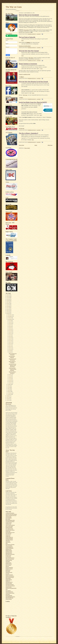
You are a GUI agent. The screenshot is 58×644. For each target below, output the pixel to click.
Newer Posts (21, 145)
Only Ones (31, 58)
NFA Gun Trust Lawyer (10, 559)
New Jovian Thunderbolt (10, 558)
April (9, 390)
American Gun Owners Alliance (11, 514)
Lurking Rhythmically (10, 548)
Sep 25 (10, 328)
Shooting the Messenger (10, 576)
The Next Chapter (9, 583)
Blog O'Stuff (8, 519)
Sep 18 (10, 338)
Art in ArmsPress (9, 518)
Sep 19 (10, 336)
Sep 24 (10, 329)
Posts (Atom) (27, 148)
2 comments (38, 78)
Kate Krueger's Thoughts (10, 544)
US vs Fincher (8, 591)
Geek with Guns (9, 534)
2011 (8, 311)
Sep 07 (10, 374)
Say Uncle (7, 574)
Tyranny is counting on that (24, 74)
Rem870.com (8, 570)
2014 (8, 306)
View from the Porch (9, 592)
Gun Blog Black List (9, 537)
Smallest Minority (9, 580)
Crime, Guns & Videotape (10, 525)
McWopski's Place (9, 552)
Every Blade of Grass (9, 529)
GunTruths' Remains (9, 540)
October (10, 318)
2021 (8, 296)
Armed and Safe (9, 517)
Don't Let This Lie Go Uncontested (29, 15)
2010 (8, 312)
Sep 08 (10, 352)
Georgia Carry (8, 535)
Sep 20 (10, 335)
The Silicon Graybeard (10, 584)
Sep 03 (10, 380)
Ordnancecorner (8, 563)
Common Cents (8, 524)
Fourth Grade (8, 531)
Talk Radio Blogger (9, 582)
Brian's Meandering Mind (10, 520)
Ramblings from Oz (9, 569)
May (9, 389)
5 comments (38, 34)
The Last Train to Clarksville (27, 37)
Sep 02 (10, 382)
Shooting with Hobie (9, 575)
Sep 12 (10, 346)
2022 (8, 295)
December (10, 315)
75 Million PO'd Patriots (10, 513)
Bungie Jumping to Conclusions (28, 64)
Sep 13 (10, 345)
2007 (8, 397)
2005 (8, 400)
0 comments (38, 130)
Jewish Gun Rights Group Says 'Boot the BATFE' (13, 369)
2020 (8, 298)
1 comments (38, 48)
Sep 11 (10, 348)
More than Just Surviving (10, 554)
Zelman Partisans (9, 599)
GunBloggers (8, 536)
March (9, 392)
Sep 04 (10, 379)
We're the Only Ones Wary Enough (29, 51)
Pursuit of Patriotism (9, 567)
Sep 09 (10, 351)
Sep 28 (10, 324)
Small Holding (8, 578)
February (10, 393)
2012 (8, 309)
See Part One (22, 128)
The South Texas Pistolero (10, 586)
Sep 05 (10, 377)
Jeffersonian (8, 541)
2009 (8, 314)
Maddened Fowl (9, 549)
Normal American (9, 560)
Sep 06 (10, 376)
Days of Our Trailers (9, 526)
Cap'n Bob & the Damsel (10, 521)
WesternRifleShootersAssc (10, 597)
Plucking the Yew (9, 564)
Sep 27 (10, 325)
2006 (8, 399)
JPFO (7, 543)
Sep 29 (10, 322)
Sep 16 (10, 341)
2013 (8, 308)
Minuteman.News (9, 553)
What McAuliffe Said (9, 598)
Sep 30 (10, 321)
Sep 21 (10, 334)
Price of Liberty (8, 565)
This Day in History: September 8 (28, 133)
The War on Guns (14, 7)
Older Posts (50, 145)
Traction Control (9, 587)
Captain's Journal (9, 523)
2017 (8, 302)
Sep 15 (10, 342)
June (9, 387)
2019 (8, 299)
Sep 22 (10, 332)
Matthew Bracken (9, 551)
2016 (8, 304)
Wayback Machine (9, 595)
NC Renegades (8, 557)
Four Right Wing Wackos (10, 530)
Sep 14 (10, 344)
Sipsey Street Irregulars (10, 577)
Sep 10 (10, 349)
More (22, 41)
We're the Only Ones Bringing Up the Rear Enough (12, 365)
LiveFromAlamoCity (9, 547)
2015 (8, 305)
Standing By (8, 581)
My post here (26, 30)
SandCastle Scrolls (9, 572)
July (9, 386)
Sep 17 (10, 339)
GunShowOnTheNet (9, 538)
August (9, 384)
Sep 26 (10, 326)
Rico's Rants (8, 571)
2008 (8, 396)
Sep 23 (10, 331)
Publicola (7, 566)
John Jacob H (8, 542)
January (9, 394)
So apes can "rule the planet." (25, 46)
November (10, 316)
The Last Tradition (9, 546)
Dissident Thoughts (9, 527)
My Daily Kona (8, 555)
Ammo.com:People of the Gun (11, 515)
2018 (8, 301)
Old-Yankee (8, 561)
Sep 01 (10, 383)
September (10, 319)
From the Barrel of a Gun (10, 532)
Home (36, 145)
